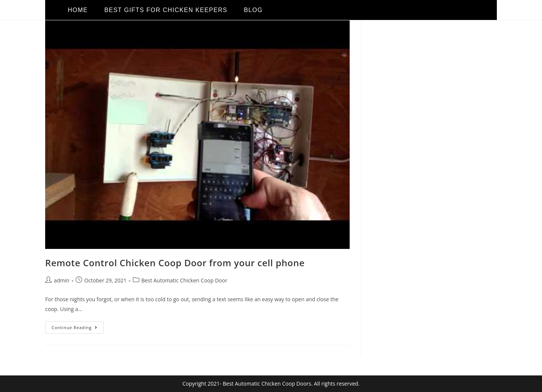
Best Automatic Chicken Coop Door (184, 280)
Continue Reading (78, 326)
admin (62, 280)
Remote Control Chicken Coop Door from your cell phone (175, 263)
